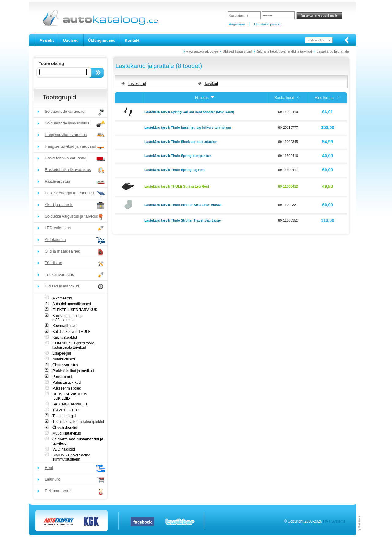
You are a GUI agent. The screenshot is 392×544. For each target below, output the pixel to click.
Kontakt (132, 40)
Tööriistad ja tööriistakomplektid (78, 422)
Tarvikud (211, 84)
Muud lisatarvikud (67, 433)
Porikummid (62, 377)
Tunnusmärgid (64, 416)
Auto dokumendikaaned (72, 304)
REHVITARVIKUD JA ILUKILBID (70, 396)
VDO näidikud (64, 449)
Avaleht (47, 40)
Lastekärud (137, 84)
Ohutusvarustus (65, 365)
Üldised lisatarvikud (237, 51)
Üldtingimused (102, 40)
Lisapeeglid (62, 353)
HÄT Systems (334, 521)
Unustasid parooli (267, 24)
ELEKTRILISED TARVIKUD (75, 310)
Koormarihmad (64, 326)
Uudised (71, 40)
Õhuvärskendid (65, 428)
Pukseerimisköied (67, 388)
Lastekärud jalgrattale (333, 51)
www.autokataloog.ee (202, 51)
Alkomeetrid (62, 298)
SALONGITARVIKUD (70, 404)
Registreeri (237, 24)
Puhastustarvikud (66, 382)
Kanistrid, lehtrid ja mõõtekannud (68, 318)
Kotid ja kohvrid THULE (72, 332)
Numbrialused (64, 359)
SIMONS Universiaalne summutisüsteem (71, 457)
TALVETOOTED (66, 410)
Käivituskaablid (65, 337)
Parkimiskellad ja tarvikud (73, 371)
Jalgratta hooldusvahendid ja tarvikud (284, 51)
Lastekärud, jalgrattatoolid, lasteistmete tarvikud (74, 345)
